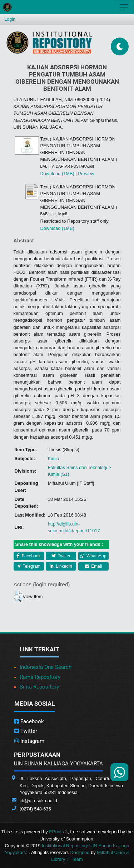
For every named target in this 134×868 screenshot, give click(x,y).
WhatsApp (93, 556)
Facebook (28, 556)
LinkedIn (61, 566)
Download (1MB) (57, 174)
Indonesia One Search (46, 667)
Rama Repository (40, 677)
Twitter (61, 556)
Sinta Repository (39, 687)
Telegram (29, 566)
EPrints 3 (58, 832)
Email (93, 566)
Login (10, 19)
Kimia (54, 458)
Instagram (29, 741)
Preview (86, 174)
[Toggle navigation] (124, 7)
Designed (80, 852)
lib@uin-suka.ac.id (38, 801)
